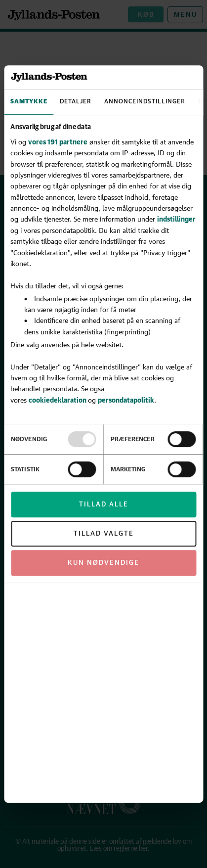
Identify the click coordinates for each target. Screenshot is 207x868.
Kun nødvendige (103, 563)
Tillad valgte (104, 534)
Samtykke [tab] (29, 102)
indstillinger (176, 219)
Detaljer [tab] (76, 102)
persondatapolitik (126, 400)
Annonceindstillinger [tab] (145, 102)
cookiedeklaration (58, 400)
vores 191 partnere (58, 142)
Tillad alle (104, 504)
